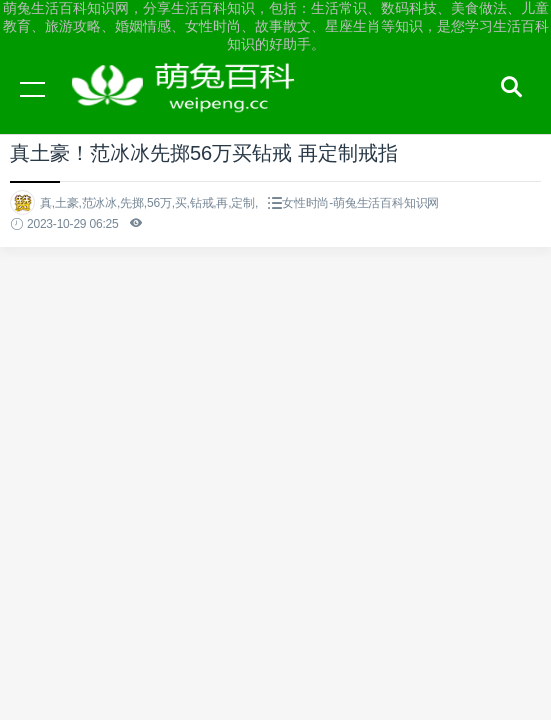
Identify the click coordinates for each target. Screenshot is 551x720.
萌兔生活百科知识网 (190, 108)
